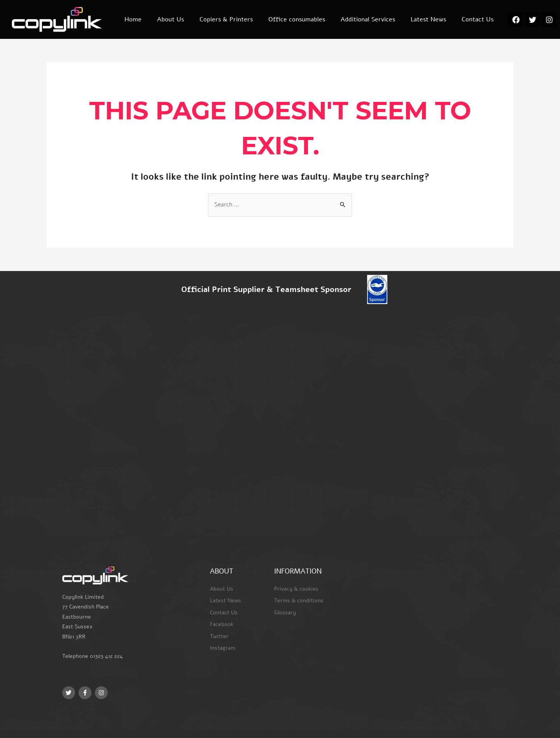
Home (133, 19)
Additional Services (368, 19)
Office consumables (297, 19)
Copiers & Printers (226, 19)
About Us (171, 19)
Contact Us (478, 19)
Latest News (428, 19)
